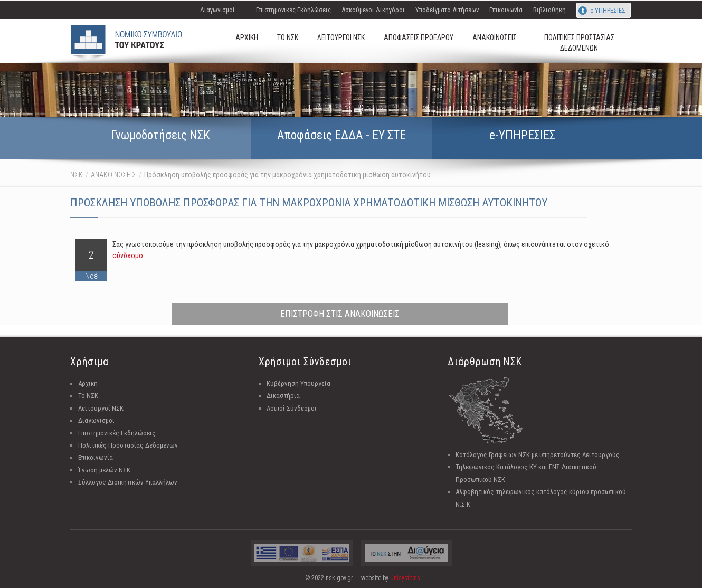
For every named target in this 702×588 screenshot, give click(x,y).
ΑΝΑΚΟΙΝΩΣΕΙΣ (113, 175)
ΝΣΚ (77, 175)
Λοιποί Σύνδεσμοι (292, 408)
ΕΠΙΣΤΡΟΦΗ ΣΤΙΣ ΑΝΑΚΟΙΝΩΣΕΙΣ (340, 314)
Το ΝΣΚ (88, 396)
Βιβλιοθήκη (549, 10)
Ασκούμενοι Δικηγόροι (373, 10)
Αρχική (88, 383)
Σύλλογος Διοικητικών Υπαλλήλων (128, 482)
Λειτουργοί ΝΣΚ (101, 408)
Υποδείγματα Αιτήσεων (447, 10)
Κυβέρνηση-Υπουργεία (298, 383)
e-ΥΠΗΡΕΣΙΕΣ (608, 10)
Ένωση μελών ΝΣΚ (104, 470)
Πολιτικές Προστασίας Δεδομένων (128, 445)
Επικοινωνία (506, 10)
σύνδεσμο (128, 255)
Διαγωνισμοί (217, 10)
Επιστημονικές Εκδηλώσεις (293, 10)
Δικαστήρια (283, 396)
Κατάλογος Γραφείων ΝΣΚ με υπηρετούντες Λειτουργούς (538, 455)
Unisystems (405, 578)
